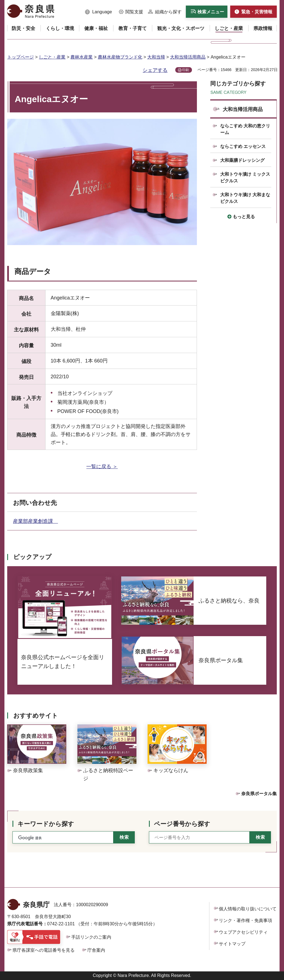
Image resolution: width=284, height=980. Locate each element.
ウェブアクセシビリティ (243, 932)
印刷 (186, 70)
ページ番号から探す (182, 824)
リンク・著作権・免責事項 (245, 920)
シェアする (155, 70)
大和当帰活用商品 (188, 57)
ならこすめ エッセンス (243, 146)
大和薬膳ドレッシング (242, 160)
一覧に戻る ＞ (102, 467)
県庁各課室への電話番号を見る (44, 950)
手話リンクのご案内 (91, 937)
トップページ (21, 57)
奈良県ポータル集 (259, 794)
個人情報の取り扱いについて (248, 909)
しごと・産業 (52, 57)
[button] (99, 12)
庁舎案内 (96, 950)
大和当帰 (156, 57)
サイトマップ (232, 944)
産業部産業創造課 (35, 521)
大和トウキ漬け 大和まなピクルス (245, 198)
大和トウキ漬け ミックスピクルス (245, 177)
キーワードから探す (46, 824)
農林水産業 (82, 57)
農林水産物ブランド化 (120, 57)
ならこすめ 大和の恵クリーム (245, 129)
